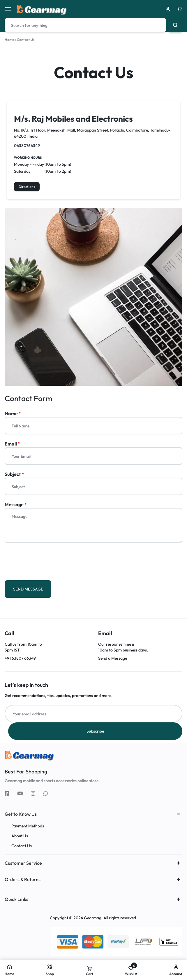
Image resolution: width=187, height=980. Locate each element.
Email (12, 444)
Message (16, 504)
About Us (20, 836)
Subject (14, 474)
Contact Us (22, 846)
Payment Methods (28, 826)
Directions (27, 187)
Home (9, 40)
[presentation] (49, 560)
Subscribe (95, 731)
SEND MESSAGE (28, 589)
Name (13, 413)
